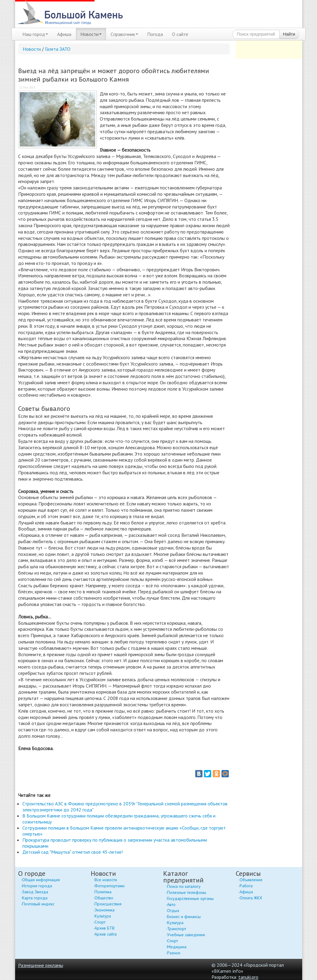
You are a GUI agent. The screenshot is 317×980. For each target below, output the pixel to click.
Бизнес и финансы (184, 917)
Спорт (100, 922)
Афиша (64, 34)
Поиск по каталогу (184, 886)
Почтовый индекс (38, 904)
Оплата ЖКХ (251, 898)
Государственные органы (190, 898)
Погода (155, 34)
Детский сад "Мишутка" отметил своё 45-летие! (73, 852)
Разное (174, 953)
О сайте (180, 34)
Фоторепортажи (110, 886)
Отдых (173, 911)
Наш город (35, 34)
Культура (103, 916)
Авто (171, 904)
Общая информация (41, 880)
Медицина (177, 947)
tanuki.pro (248, 977)
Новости (91, 34)
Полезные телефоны (187, 892)
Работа (246, 886)
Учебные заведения (186, 935)
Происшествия (108, 904)
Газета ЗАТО (58, 49)
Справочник (124, 34)
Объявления (251, 880)
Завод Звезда (35, 892)
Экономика (105, 910)
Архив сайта (106, 934)
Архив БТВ (105, 928)
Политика (103, 892)
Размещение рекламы (41, 965)
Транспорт (177, 929)
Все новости (106, 880)
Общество (104, 898)
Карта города (35, 898)
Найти (289, 34)
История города (37, 886)
